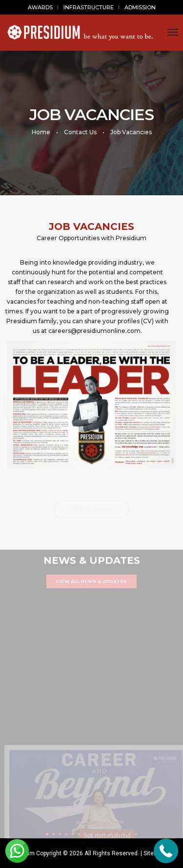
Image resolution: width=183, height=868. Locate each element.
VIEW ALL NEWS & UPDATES (91, 581)
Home (41, 132)
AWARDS (40, 7)
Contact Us (80, 132)
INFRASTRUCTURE (89, 7)
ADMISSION (140, 7)
